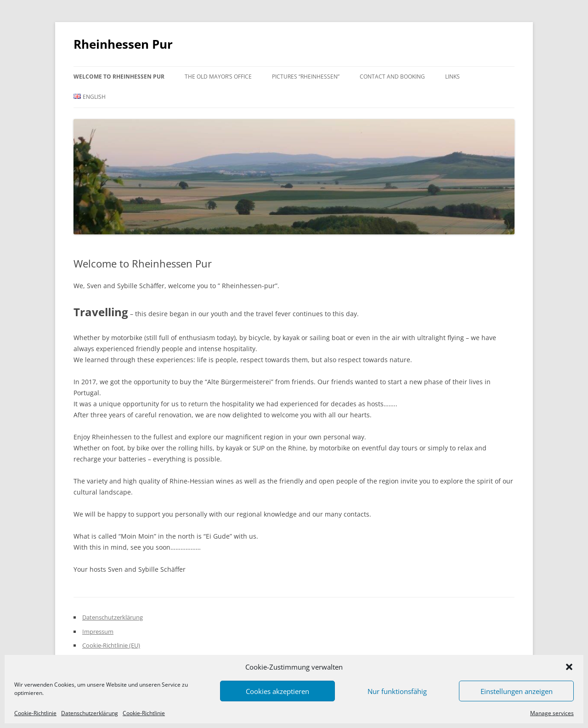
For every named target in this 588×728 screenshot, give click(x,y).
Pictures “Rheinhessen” (306, 77)
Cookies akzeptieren (277, 691)
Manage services (552, 713)
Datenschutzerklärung (90, 713)
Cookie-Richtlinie (35, 713)
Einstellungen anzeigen (517, 691)
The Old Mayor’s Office (218, 77)
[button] (569, 667)
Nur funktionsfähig (397, 691)
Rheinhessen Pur (123, 44)
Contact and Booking (392, 77)
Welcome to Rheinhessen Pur (119, 77)
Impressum (98, 631)
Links (452, 77)
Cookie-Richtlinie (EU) (111, 645)
